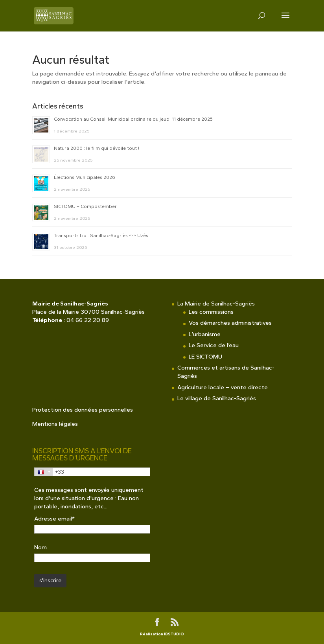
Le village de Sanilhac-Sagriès (217, 398)
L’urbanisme (205, 334)
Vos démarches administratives (230, 323)
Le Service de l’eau (214, 345)
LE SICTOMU (205, 357)
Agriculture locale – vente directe (223, 387)
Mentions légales (55, 424)
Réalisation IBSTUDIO (162, 634)
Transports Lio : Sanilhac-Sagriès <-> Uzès (101, 236)
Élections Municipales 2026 (85, 177)
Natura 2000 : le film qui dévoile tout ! (97, 148)
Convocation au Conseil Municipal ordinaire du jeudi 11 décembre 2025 (133, 119)
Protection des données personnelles (83, 410)
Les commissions (211, 312)
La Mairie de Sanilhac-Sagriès (216, 304)
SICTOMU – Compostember (85, 206)
